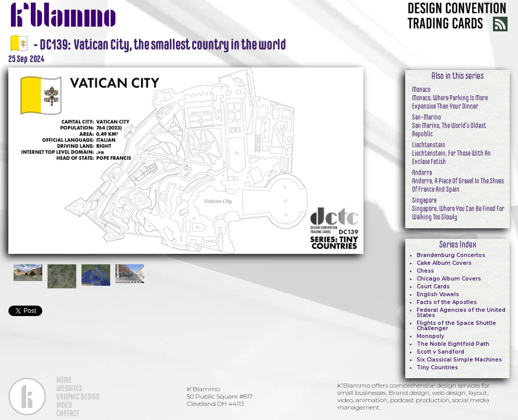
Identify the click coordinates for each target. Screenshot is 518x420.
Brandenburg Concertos (451, 255)
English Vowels (438, 294)
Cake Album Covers (444, 263)
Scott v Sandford (440, 352)
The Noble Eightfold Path (453, 344)
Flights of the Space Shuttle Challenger (456, 326)
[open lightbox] (186, 159)
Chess (425, 271)
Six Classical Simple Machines (459, 360)
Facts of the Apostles (447, 302)
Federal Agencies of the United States (461, 313)
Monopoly (431, 336)
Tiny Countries (437, 367)
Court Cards (433, 287)
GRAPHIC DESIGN (78, 396)
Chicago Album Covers (449, 279)
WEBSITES (69, 388)
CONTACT (68, 413)
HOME (64, 380)
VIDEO (64, 405)
